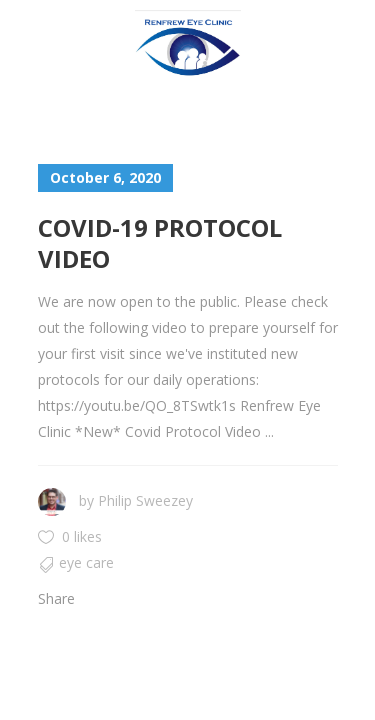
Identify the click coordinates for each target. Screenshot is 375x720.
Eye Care (86, 562)
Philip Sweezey (145, 500)
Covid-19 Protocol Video (160, 243)
